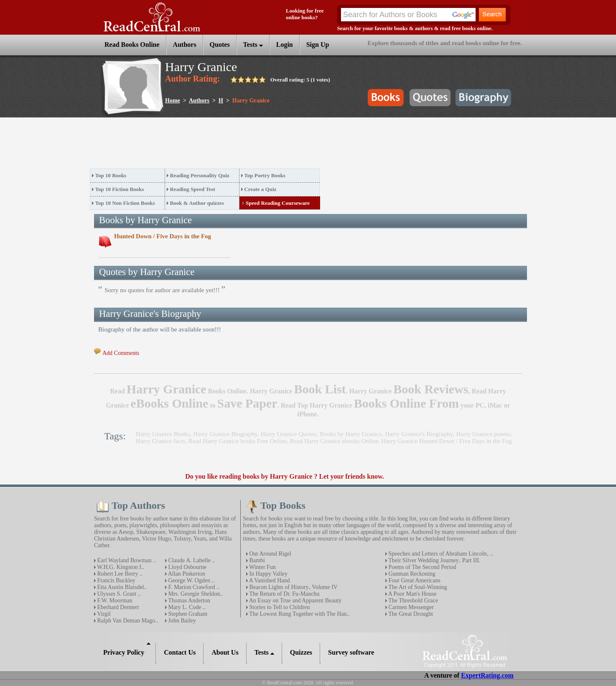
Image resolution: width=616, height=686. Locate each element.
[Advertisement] (242, 145)
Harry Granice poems (483, 434)
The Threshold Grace (412, 601)
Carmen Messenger (410, 607)
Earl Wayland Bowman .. (126, 560)
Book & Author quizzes (197, 203)
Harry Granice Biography (225, 434)
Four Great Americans (414, 580)
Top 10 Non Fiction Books (125, 203)
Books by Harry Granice (351, 434)
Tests (253, 45)
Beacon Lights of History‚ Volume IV (293, 587)
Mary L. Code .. (186, 607)
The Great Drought (410, 614)
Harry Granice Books (163, 434)
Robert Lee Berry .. (119, 574)
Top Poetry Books (265, 175)
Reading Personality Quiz (199, 175)
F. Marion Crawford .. (193, 587)
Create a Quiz (260, 189)
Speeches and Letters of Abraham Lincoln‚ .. (440, 554)
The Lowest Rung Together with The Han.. (299, 614)
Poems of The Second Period (422, 567)
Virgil (103, 614)
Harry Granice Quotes (289, 434)
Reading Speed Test (192, 189)
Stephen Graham (187, 614)
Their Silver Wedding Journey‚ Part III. (434, 560)
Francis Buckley (116, 580)
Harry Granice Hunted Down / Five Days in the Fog (447, 441)
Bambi (256, 560)
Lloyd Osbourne (187, 567)
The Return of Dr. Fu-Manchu (284, 594)
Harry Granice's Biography (419, 434)
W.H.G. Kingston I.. (120, 567)
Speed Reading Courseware (278, 203)
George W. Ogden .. (191, 580)
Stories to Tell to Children (279, 607)
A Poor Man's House (412, 594)
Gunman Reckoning (411, 574)
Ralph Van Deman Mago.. (127, 621)
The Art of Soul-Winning (417, 587)
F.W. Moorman (114, 601)
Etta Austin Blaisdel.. (121, 587)
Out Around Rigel (270, 554)
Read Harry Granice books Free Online (238, 441)
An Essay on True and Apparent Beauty (295, 601)
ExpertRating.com (487, 675)
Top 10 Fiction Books (120, 189)
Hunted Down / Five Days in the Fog (163, 236)
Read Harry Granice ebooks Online (334, 441)
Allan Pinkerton (186, 574)
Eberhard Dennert (117, 607)
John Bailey (181, 621)
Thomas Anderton (188, 601)
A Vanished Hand (269, 580)
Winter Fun (262, 567)
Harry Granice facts (160, 441)
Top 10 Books (111, 175)
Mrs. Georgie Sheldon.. (195, 594)
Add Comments (121, 353)
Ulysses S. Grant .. (118, 594)
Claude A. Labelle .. (191, 560)
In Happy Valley (268, 574)
